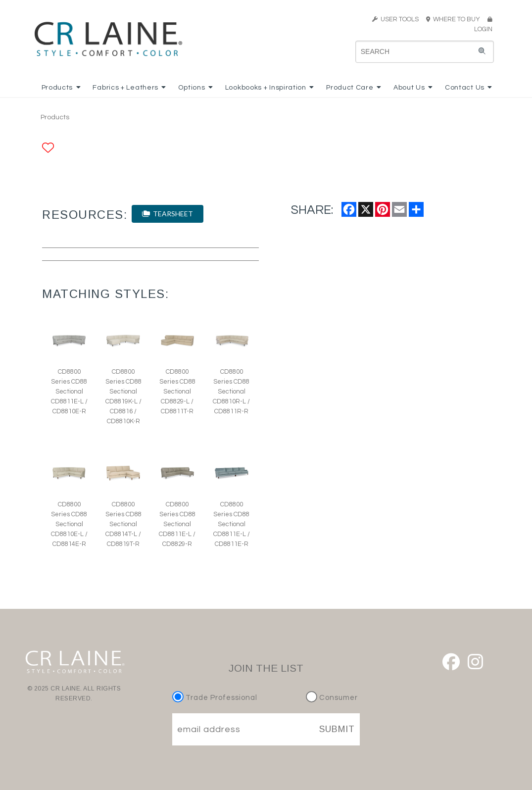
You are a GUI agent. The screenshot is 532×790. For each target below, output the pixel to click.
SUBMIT (337, 729)
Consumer (332, 698)
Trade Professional (216, 698)
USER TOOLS (395, 19)
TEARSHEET (168, 214)
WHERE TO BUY (456, 19)
